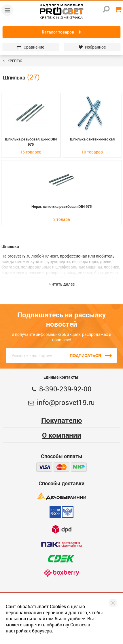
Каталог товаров (61, 32)
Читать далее (62, 284)
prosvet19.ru (19, 256)
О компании (62, 435)
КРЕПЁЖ (15, 61)
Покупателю (61, 420)
